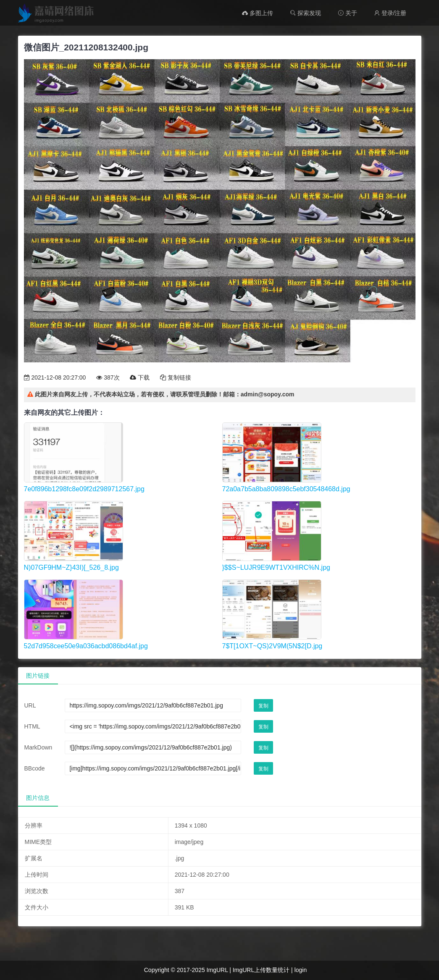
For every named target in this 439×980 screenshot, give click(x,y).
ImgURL (217, 970)
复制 (263, 706)
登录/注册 (390, 13)
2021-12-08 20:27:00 (55, 377)
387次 (108, 377)
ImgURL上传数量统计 (261, 970)
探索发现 (305, 13)
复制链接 (176, 377)
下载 (140, 377)
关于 (347, 13)
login (301, 970)
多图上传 (258, 13)
